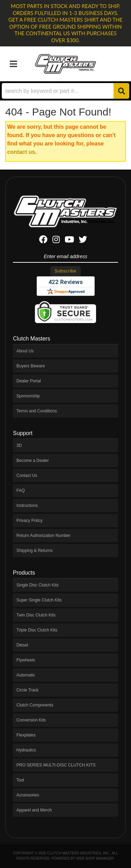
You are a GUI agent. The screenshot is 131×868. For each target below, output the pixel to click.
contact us (21, 152)
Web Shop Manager (95, 858)
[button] (65, 91)
